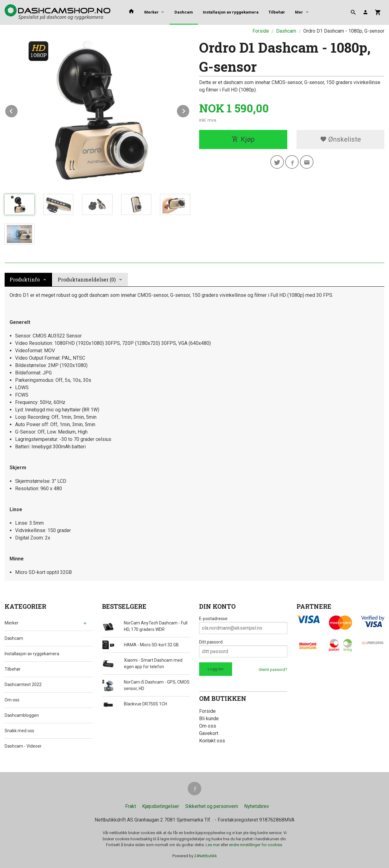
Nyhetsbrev (257, 806)
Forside (261, 31)
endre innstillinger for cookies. (256, 845)
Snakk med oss (19, 731)
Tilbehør (277, 12)
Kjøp (243, 139)
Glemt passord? (273, 670)
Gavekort (209, 733)
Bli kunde (209, 719)
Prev (18, 110)
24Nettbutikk (206, 856)
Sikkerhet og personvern (212, 806)
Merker (152, 12)
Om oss (12, 700)
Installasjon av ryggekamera (231, 12)
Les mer (213, 845)
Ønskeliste (340, 139)
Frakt (131, 806)
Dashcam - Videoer (23, 746)
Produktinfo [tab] (25, 279)
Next (190, 110)
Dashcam (184, 12)
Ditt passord (211, 642)
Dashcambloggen (22, 715)
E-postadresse (213, 619)
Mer (299, 12)
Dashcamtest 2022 (23, 684)
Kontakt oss (212, 741)
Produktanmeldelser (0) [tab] (87, 279)
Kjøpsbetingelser (161, 806)
